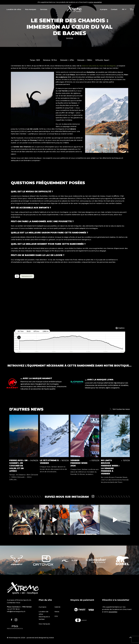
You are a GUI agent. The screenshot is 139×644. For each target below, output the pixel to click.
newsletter (113, 612)
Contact (114, 9)
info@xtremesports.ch (16, 611)
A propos (104, 9)
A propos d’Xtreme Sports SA (19, 600)
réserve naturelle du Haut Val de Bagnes (99, 66)
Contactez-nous (14, 603)
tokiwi (51, 638)
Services (44, 9)
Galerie (57, 607)
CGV (56, 616)
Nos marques (31, 9)
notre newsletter (95, 2)
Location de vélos (14, 9)
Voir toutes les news (119, 409)
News (57, 612)
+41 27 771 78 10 (13, 609)
